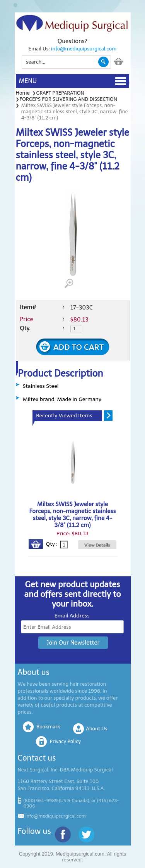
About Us (97, 729)
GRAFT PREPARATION (60, 93)
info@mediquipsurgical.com (84, 49)
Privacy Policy (65, 741)
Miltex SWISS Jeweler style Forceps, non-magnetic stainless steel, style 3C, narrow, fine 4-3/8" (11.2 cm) (73, 515)
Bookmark (48, 727)
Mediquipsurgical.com (80, 854)
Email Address (72, 616)
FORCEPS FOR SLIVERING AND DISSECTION (68, 99)
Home (23, 93)
